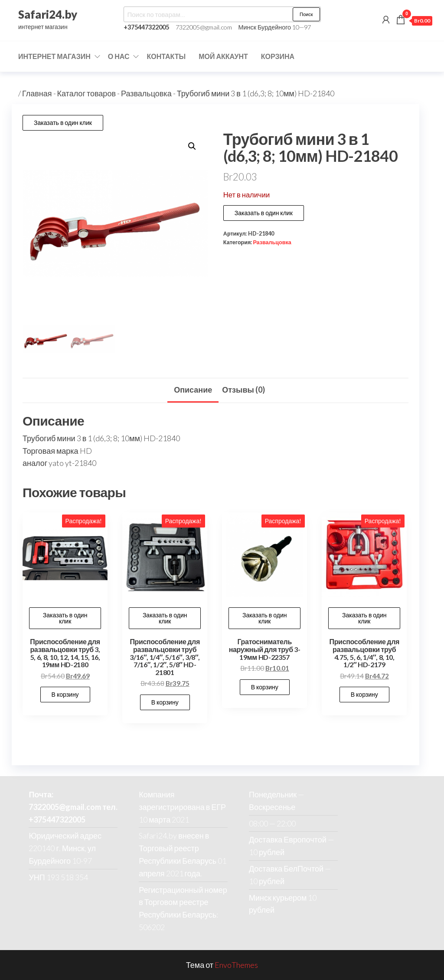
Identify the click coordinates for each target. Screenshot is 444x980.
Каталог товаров (87, 93)
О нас (119, 56)
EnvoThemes (236, 965)
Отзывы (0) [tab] (243, 390)
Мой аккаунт (223, 56)
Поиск (306, 14)
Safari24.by (48, 14)
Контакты (166, 56)
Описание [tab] (193, 390)
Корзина (278, 56)
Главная (37, 93)
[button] (192, 146)
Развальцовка (146, 93)
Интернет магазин (54, 56)
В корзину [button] (65, 694)
